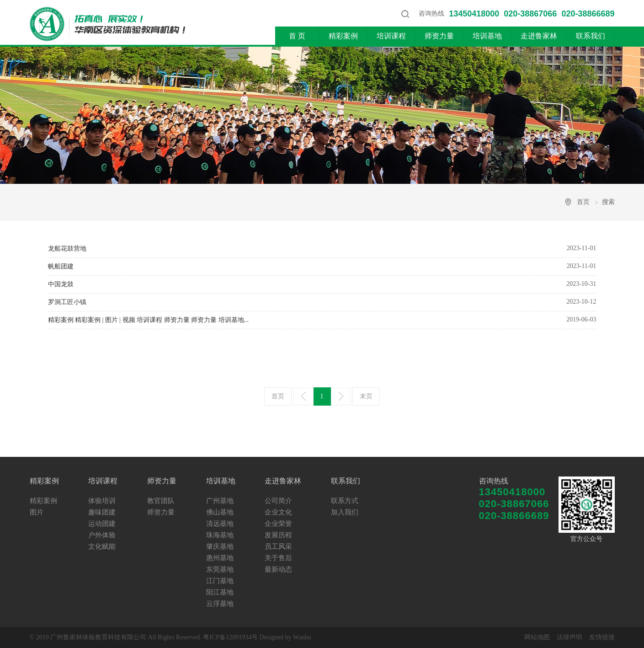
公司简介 (278, 501)
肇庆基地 (220, 546)
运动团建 (102, 524)
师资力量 (439, 36)
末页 (366, 396)
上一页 (303, 396)
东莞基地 (220, 569)
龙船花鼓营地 (67, 249)
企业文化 (278, 512)
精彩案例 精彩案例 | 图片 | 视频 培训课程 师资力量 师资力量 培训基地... (149, 320)
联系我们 (591, 36)
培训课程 (391, 36)
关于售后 (278, 558)
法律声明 (569, 637)
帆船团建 (61, 266)
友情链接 (602, 637)
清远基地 (220, 524)
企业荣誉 (278, 524)
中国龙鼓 (61, 284)
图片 (37, 512)
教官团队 (161, 501)
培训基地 (487, 36)
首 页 (297, 36)
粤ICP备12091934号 (230, 637)
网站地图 (537, 637)
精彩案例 (343, 36)
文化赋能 (102, 546)
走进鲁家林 (539, 36)
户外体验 (102, 535)
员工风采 (278, 546)
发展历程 (278, 535)
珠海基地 (220, 535)
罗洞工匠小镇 (67, 302)
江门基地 (220, 581)
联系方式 (345, 501)
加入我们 (345, 512)
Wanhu (302, 637)
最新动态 (278, 569)
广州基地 (220, 501)
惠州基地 (220, 558)
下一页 (341, 396)
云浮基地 (220, 604)
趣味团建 (102, 512)
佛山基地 (220, 512)
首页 (583, 202)
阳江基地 (220, 592)
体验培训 (102, 501)
